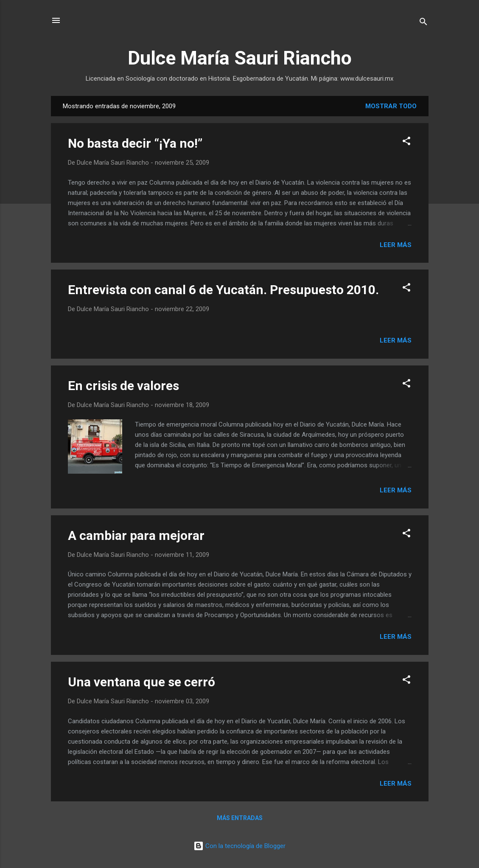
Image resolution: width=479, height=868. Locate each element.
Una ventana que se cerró (141, 682)
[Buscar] (423, 23)
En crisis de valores (123, 386)
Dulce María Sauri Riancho (240, 58)
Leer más (396, 245)
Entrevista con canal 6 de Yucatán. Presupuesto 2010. (223, 290)
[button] (406, 142)
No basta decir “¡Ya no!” (135, 143)
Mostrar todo (391, 106)
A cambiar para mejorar (136, 535)
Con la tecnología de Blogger (239, 846)
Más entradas (240, 818)
